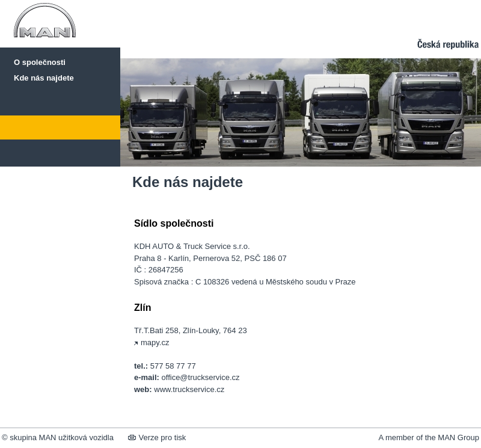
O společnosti (40, 62)
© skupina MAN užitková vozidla (58, 437)
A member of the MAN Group (429, 437)
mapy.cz (152, 342)
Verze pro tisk (157, 437)
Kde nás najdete (44, 78)
